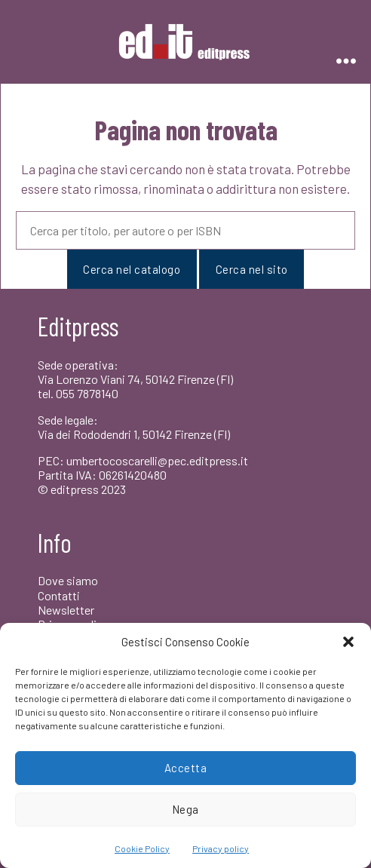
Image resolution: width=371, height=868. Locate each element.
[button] (348, 642)
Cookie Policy (142, 848)
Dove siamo (68, 580)
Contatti (59, 595)
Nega (185, 809)
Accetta (186, 768)
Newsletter (66, 610)
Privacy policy (221, 848)
